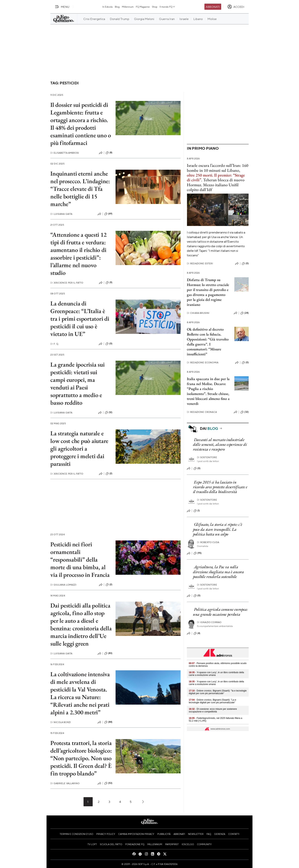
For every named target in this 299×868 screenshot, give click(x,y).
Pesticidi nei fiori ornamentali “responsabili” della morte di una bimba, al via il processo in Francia (80, 559)
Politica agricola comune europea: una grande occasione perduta (220, 612)
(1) (197, 511)
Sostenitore (207, 457)
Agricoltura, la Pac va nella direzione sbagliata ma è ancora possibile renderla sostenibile (218, 572)
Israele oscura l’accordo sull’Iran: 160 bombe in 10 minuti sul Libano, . (218, 173)
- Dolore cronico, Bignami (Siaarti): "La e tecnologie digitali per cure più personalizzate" (212, 701)
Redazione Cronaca (202, 412)
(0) (109, 344)
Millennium (128, 7)
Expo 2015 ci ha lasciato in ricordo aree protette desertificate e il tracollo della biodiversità (220, 487)
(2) (109, 474)
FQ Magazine (143, 7)
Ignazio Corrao (209, 622)
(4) (197, 633)
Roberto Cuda (208, 542)
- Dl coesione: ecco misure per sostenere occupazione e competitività (213, 710)
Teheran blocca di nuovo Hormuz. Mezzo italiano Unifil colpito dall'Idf (216, 185)
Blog (117, 7)
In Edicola (107, 7)
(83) (108, 653)
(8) (109, 153)
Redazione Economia (203, 362)
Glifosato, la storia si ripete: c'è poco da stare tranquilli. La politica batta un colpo (217, 529)
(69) (108, 214)
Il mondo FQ (168, 7)
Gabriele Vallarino (65, 783)
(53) (108, 783)
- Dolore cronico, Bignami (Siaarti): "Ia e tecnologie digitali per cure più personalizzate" (218, 692)
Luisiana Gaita (61, 214)
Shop (155, 7)
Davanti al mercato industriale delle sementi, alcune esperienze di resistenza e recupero (220, 444)
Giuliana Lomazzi (63, 585)
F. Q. (55, 344)
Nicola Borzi (61, 722)
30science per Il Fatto (67, 283)
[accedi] (236, 7)
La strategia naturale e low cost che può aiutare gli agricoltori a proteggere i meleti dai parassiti (79, 448)
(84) (108, 722)
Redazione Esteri (200, 263)
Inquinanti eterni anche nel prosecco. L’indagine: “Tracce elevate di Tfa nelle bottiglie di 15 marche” (80, 189)
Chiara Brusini (198, 313)
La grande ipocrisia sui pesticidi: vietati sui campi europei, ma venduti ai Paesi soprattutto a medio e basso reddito (77, 384)
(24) (245, 313)
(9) (109, 283)
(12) (109, 412)
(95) (198, 553)
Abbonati (213, 7)
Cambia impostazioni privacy (136, 834)
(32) (245, 412)
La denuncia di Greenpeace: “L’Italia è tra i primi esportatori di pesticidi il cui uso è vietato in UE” (80, 319)
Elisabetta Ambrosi (65, 153)
